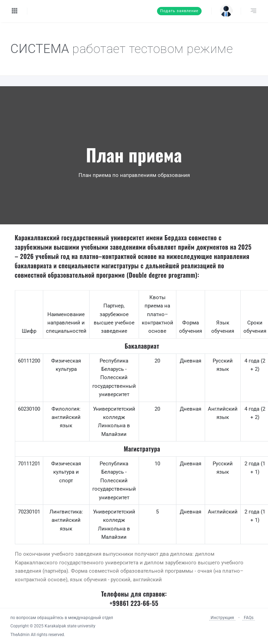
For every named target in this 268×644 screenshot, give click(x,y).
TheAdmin (20, 635)
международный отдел (91, 618)
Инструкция (222, 618)
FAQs (249, 618)
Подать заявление (179, 11)
